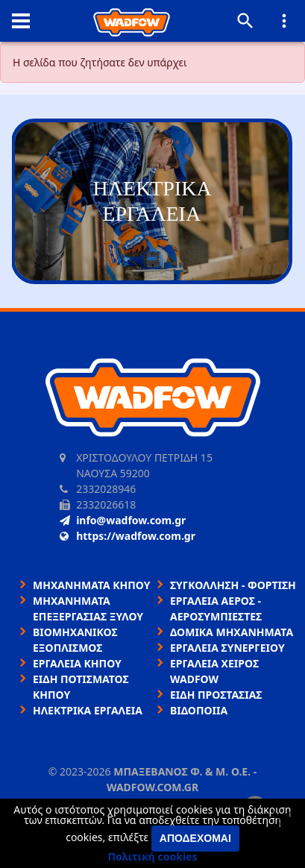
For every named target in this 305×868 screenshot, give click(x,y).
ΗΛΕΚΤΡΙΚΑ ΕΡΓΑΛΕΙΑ (88, 710)
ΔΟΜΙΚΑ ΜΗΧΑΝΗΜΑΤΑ (232, 632)
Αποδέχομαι (195, 838)
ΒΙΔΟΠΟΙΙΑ (199, 710)
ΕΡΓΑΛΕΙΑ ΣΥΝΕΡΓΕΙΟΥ (227, 648)
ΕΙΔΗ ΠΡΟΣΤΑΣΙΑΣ (216, 695)
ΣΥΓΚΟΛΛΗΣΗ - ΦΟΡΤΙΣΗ (233, 585)
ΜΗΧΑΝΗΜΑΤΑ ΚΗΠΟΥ (92, 585)
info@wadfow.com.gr (123, 520)
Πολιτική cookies (153, 856)
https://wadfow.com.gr (128, 536)
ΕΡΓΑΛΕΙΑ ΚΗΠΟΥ (77, 663)
